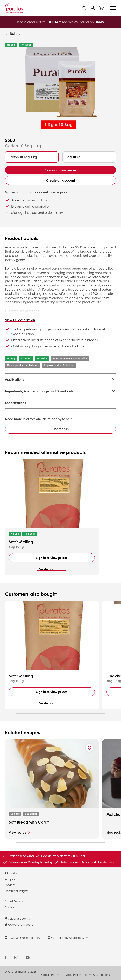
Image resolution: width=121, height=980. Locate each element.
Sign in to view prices (61, 170)
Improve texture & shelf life (59, 365)
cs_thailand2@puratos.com (68, 938)
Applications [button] (14, 379)
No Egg (11, 45)
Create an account (61, 180)
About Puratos (14, 901)
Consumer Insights (16, 891)
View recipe (18, 832)
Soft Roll (15, 814)
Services (10, 885)
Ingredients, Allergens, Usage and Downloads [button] (39, 391)
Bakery (15, 34)
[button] (32, 157)
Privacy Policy (72, 975)
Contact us (61, 429)
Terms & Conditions (97, 975)
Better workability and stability (70, 359)
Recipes (10, 879)
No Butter (26, 45)
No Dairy (42, 359)
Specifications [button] (15, 403)
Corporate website (19, 924)
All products (13, 873)
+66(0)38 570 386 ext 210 (22, 938)
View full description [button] (20, 320)
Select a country (17, 918)
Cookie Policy (50, 975)
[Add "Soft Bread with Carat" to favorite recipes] (89, 748)
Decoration (31, 814)
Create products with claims (23, 365)
